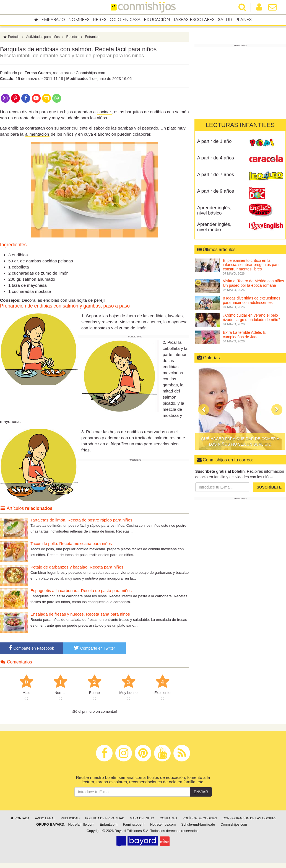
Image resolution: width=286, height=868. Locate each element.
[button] (204, 410)
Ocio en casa (125, 20)
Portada (11, 37)
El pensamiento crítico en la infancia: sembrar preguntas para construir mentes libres (251, 265)
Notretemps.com (163, 825)
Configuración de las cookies (250, 818)
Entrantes (92, 37)
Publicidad (70, 818)
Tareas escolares (194, 20)
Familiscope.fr (134, 825)
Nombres (79, 20)
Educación (157, 20)
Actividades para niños (43, 37)
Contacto (168, 818)
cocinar (104, 112)
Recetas (72, 37)
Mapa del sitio (142, 818)
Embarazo (53, 20)
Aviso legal (45, 818)
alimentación (37, 134)
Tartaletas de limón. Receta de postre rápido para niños (81, 520)
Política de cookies (200, 818)
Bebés (100, 20)
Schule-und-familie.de (198, 825)
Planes (244, 20)
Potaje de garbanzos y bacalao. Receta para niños (77, 567)
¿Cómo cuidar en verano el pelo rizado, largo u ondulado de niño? (252, 317)
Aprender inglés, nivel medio (214, 227)
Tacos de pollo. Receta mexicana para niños (71, 543)
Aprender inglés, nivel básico (214, 210)
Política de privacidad (105, 818)
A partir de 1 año (214, 141)
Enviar (201, 792)
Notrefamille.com (81, 825)
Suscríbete (269, 487)
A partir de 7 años (216, 175)
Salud (225, 20)
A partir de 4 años (216, 158)
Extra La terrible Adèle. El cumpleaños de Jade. (245, 334)
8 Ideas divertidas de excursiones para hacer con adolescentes (252, 300)
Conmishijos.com (234, 825)
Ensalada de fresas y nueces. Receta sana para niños (80, 614)
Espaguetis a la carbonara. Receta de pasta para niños (81, 591)
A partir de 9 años (216, 191)
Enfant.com (109, 825)
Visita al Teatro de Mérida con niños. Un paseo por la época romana (254, 283)
